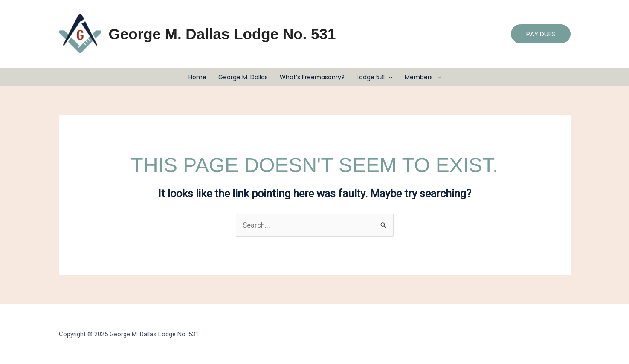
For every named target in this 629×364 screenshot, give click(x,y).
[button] (541, 34)
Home (197, 77)
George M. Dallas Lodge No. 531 (222, 34)
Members (423, 77)
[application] (388, 77)
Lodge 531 (374, 77)
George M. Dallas (243, 77)
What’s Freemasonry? (312, 77)
